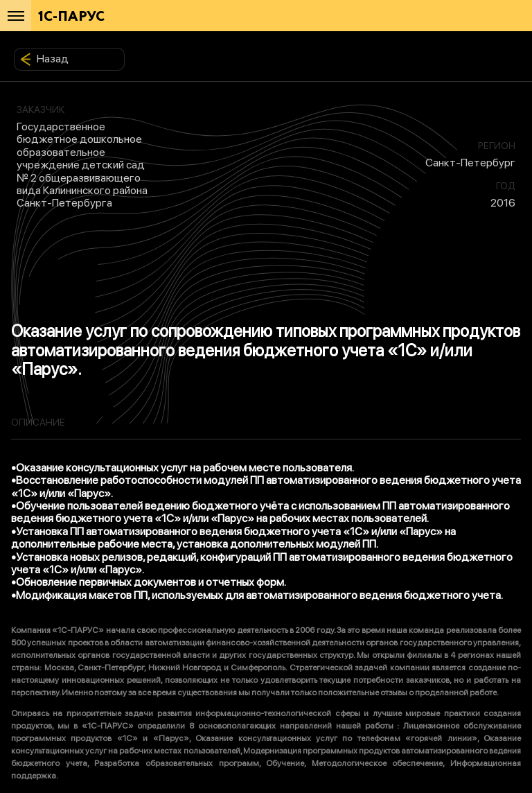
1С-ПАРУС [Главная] (71, 17)
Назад (44, 59)
